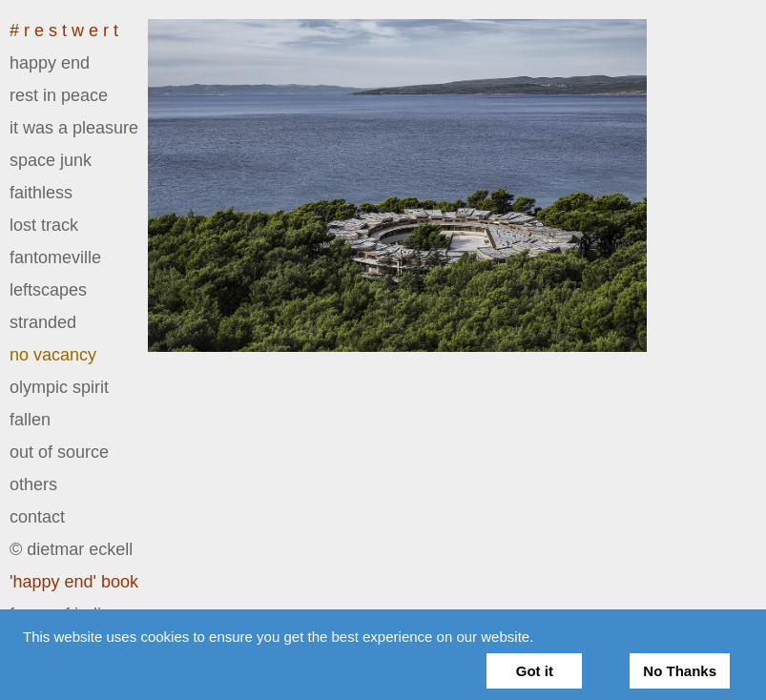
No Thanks (680, 671)
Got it (535, 671)
